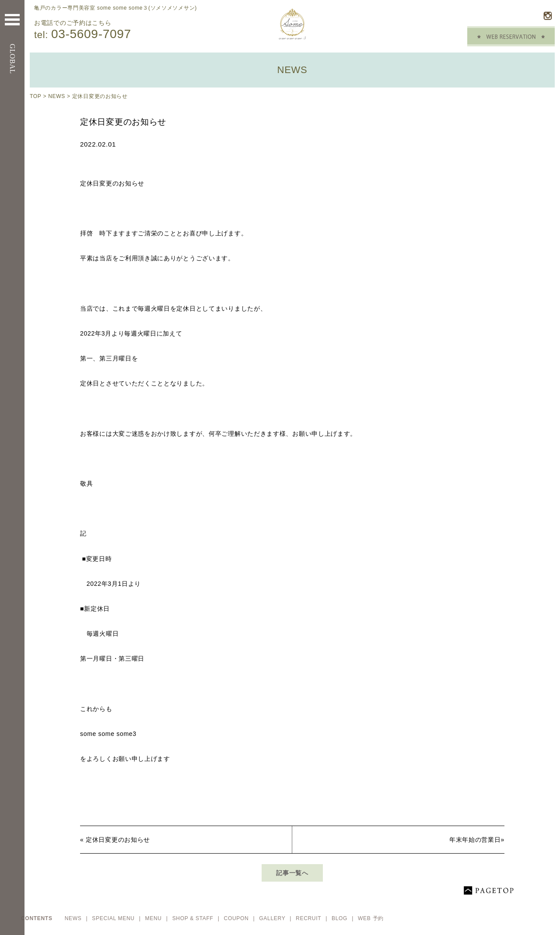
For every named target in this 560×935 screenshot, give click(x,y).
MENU (154, 918)
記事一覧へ (292, 873)
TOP (35, 96)
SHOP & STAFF (194, 918)
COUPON (237, 918)
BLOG (340, 918)
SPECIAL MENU (114, 918)
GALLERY (273, 918)
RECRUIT (309, 918)
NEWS (57, 96)
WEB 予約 (371, 918)
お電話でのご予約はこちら (122, 30)
